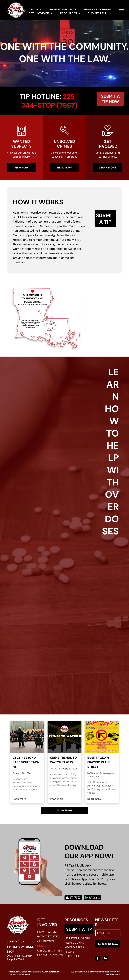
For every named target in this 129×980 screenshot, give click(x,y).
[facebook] (98, 959)
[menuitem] (35, 10)
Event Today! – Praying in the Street (100, 762)
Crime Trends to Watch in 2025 (63, 760)
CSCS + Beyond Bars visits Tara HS (26, 762)
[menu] (122, 11)
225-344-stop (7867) (50, 101)
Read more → (21, 799)
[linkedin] (105, 959)
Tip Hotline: (41, 97)
